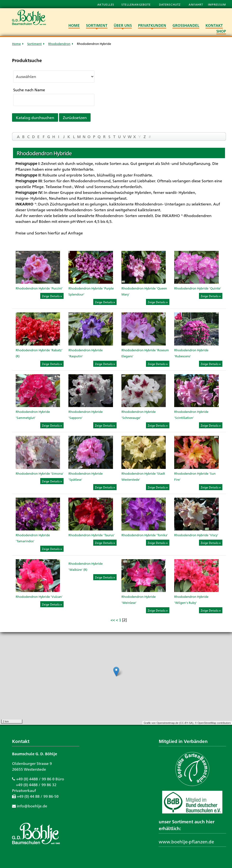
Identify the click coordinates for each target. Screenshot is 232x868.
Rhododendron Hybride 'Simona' (40, 473)
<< (113, 620)
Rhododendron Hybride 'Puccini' (39, 288)
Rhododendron (59, 44)
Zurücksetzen (75, 117)
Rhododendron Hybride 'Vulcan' (39, 596)
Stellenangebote (136, 4)
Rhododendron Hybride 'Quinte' (198, 288)
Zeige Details (51, 296)
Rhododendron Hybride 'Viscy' (196, 535)
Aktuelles (106, 4)
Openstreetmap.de (167, 723)
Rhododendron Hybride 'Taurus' (92, 535)
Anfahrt (196, 4)
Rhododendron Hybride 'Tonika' (145, 535)
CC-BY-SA (186, 723)
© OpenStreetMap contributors (213, 723)
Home (16, 44)
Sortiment (34, 44)
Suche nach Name (29, 90)
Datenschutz (170, 4)
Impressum (217, 4)
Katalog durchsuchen (35, 117)
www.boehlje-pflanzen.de (186, 841)
